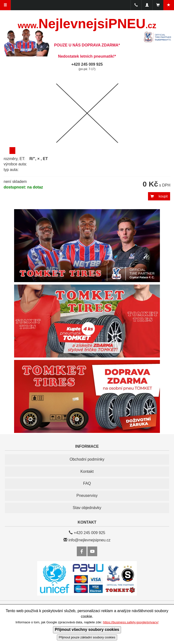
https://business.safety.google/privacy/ (131, 622)
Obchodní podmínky (87, 459)
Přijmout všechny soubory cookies (87, 630)
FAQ (87, 483)
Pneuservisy (87, 496)
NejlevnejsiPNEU (87, 24)
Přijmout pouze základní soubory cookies (87, 637)
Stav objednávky (87, 508)
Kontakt (87, 471)
